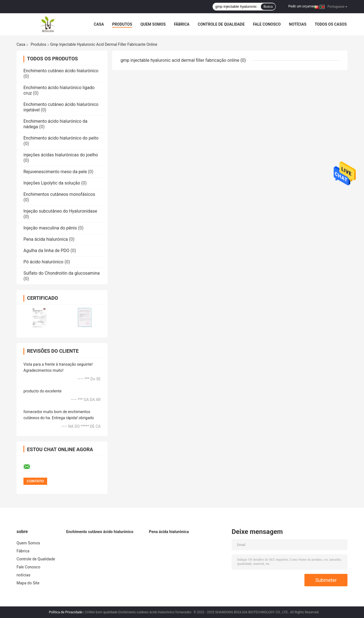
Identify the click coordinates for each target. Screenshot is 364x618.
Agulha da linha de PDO (46, 251)
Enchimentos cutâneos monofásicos (59, 194)
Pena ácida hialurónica (46, 239)
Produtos (122, 24)
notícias (298, 24)
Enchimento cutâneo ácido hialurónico (61, 71)
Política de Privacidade (65, 612)
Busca (268, 7)
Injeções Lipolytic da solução (52, 183)
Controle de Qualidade (221, 24)
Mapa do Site (28, 583)
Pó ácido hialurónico (43, 262)
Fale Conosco (267, 24)
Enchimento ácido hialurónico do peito (61, 138)
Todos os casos (331, 24)
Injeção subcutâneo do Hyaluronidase (60, 211)
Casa (99, 24)
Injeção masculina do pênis (50, 228)
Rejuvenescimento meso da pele (55, 172)
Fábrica (182, 24)
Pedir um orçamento (303, 6)
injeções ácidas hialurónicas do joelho (61, 155)
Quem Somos (153, 24)
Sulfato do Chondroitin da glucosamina (62, 273)
